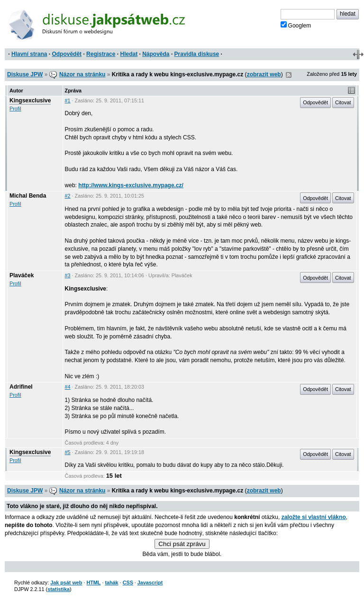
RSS (289, 75)
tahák (111, 583)
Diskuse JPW (25, 74)
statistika (59, 589)
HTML (93, 583)
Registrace (101, 54)
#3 (68, 275)
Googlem (296, 25)
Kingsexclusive (30, 100)
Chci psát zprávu (182, 544)
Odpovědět (67, 54)
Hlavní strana (29, 54)
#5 (68, 452)
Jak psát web (66, 583)
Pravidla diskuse (197, 54)
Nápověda (156, 54)
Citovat (343, 102)
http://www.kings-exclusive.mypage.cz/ (131, 185)
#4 (68, 387)
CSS (128, 583)
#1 (68, 100)
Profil (15, 109)
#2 (68, 196)
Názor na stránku (82, 74)
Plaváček (22, 275)
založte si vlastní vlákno (314, 517)
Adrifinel (21, 387)
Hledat (129, 54)
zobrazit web (264, 74)
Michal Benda (28, 196)
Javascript (150, 583)
